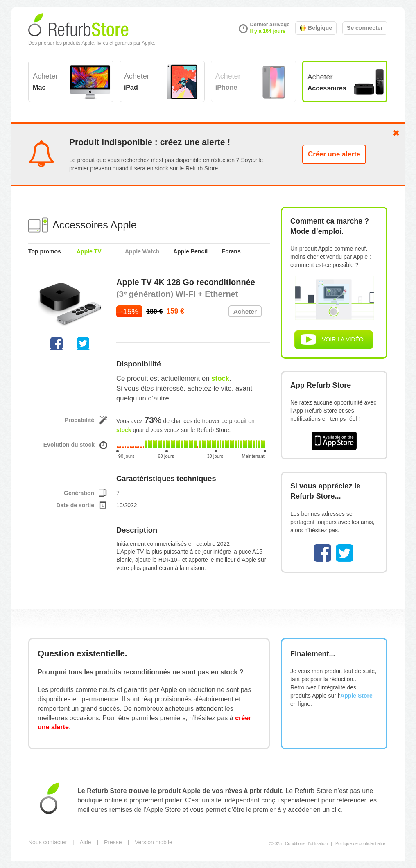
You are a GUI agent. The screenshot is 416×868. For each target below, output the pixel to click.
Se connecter (365, 28)
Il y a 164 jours (268, 31)
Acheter (45, 81)
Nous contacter (47, 842)
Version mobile (154, 842)
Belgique (316, 28)
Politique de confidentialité (360, 843)
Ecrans (231, 251)
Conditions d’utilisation (306, 843)
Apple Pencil (190, 251)
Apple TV (89, 251)
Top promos (45, 251)
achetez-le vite (210, 388)
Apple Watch (142, 251)
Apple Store (356, 696)
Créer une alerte (334, 154)
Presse (113, 842)
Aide (86, 842)
